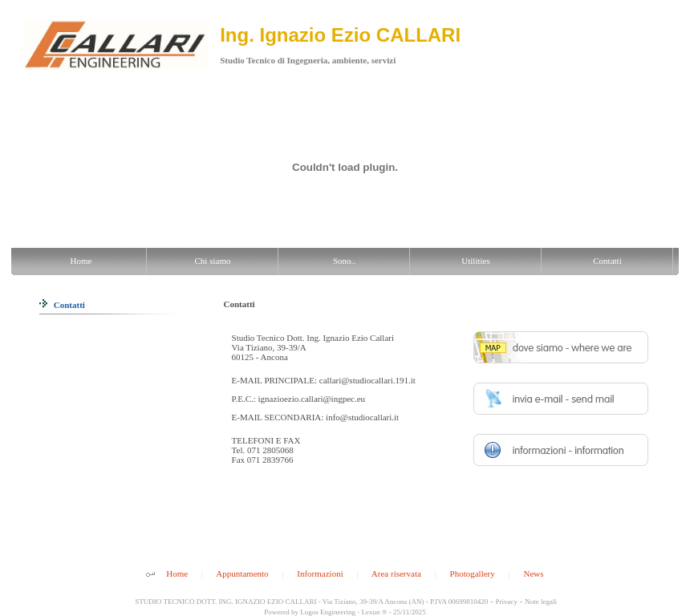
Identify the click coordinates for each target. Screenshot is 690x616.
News (533, 573)
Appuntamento (242, 573)
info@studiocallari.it (362, 417)
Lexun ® (374, 612)
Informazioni (320, 573)
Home (177, 573)
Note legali (541, 602)
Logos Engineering (328, 612)
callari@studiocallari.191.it (367, 380)
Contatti (62, 305)
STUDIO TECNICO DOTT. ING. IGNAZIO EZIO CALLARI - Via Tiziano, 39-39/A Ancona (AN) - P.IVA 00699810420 (310, 602)
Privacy (507, 602)
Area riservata (396, 573)
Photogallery (473, 573)
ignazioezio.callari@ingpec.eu (312, 399)
